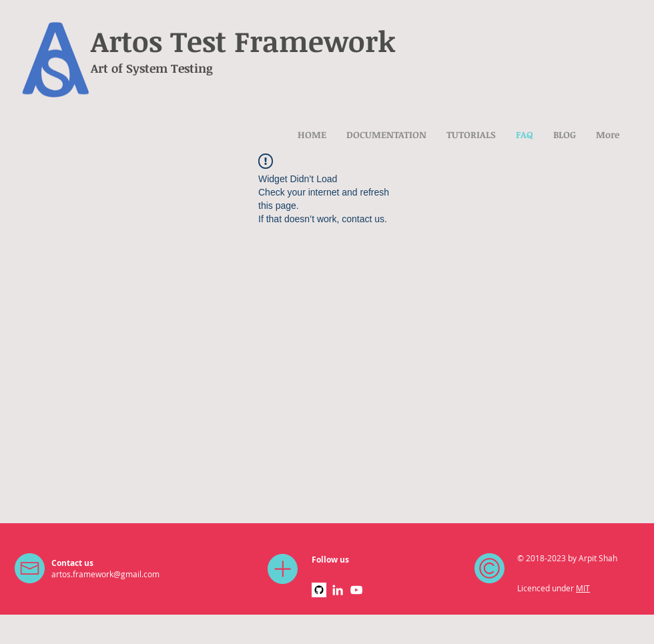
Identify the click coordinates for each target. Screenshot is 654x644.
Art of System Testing (152, 68)
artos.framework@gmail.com (105, 574)
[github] (319, 590)
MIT (583, 588)
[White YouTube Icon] (356, 590)
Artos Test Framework (243, 41)
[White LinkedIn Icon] (338, 590)
